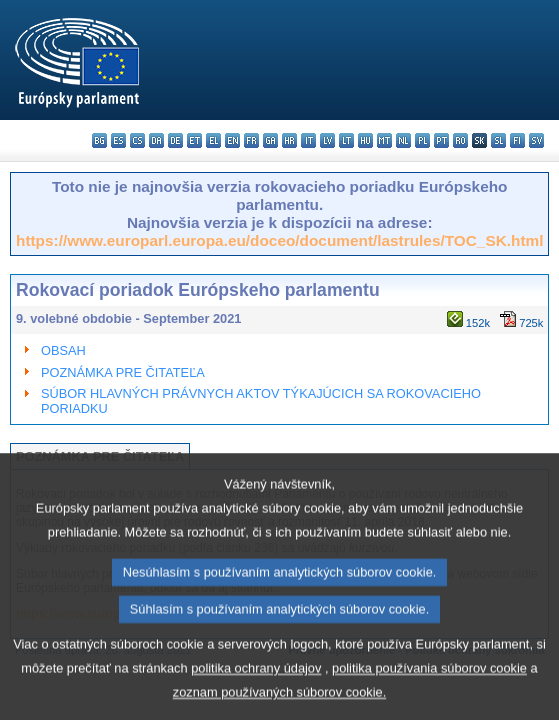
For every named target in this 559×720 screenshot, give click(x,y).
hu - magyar (365, 140)
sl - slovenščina (498, 140)
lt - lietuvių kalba (346, 140)
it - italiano (308, 140)
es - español (118, 140)
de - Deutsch (175, 140)
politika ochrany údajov (256, 698)
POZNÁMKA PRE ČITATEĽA (123, 372)
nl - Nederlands (403, 140)
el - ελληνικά (213, 140)
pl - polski (422, 140)
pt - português (441, 140)
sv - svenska (536, 140)
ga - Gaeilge (270, 140)
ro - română (460, 140)
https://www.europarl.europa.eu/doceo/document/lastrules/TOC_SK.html (279, 240)
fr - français (251, 140)
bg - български (99, 140)
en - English (232, 140)
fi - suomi (517, 140)
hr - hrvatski (289, 140)
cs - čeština (137, 140)
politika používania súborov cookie (429, 698)
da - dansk (156, 140)
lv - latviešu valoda (327, 140)
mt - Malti (384, 140)
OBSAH (63, 350)
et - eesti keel (194, 140)
